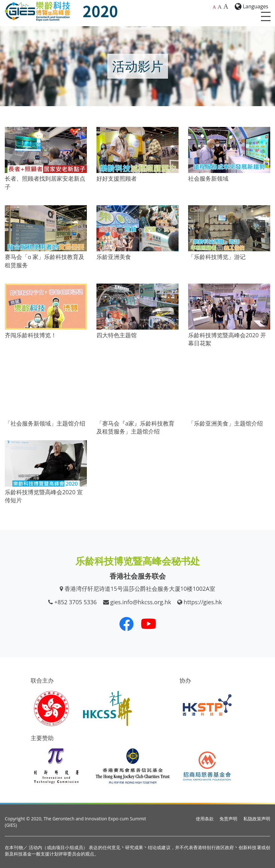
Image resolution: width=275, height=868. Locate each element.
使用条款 (205, 819)
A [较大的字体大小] (220, 7)
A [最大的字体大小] (226, 6)
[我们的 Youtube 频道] (149, 624)
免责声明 (228, 819)
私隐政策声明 (257, 819)
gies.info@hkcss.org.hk (141, 602)
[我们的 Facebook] (126, 624)
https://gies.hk (203, 602)
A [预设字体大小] (214, 7)
